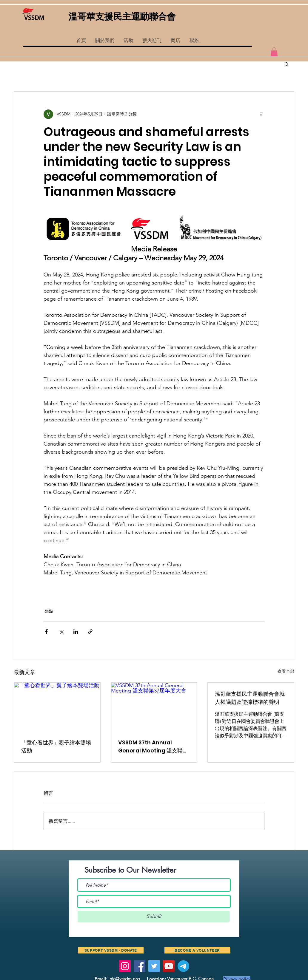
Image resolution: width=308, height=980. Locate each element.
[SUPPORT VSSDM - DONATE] (111, 950)
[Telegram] (183, 966)
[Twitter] (154, 966)
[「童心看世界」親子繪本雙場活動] (57, 707)
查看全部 (286, 671)
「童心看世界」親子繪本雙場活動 (56, 746)
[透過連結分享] (90, 632)
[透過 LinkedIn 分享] (76, 632)
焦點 (49, 611)
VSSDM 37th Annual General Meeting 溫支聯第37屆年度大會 (153, 747)
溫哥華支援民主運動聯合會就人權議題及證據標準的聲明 (250, 698)
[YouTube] (169, 966)
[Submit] (154, 917)
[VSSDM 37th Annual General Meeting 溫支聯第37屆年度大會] (154, 707)
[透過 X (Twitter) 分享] (61, 632)
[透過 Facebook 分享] (46, 632)
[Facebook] (140, 966)
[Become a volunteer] (197, 950)
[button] (128, 41)
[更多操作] (261, 114)
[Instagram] (125, 966)
